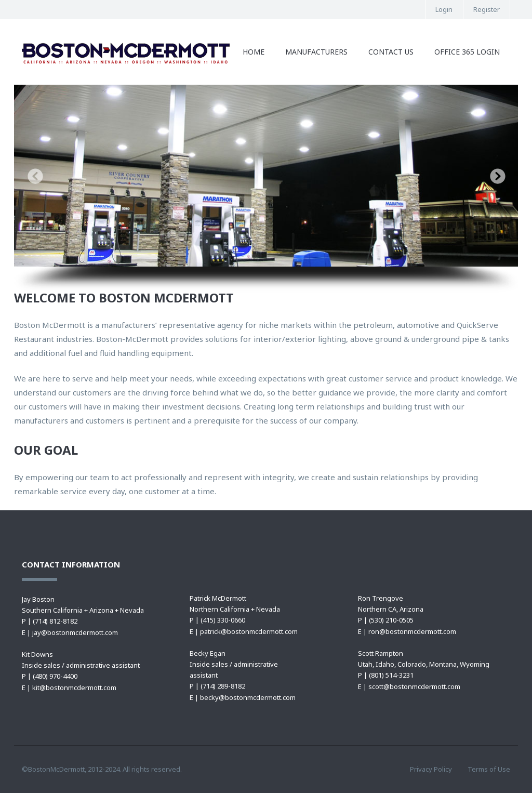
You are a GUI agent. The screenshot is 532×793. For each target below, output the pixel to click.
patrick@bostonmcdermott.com (249, 631)
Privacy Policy (431, 769)
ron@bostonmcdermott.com (412, 631)
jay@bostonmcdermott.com (75, 632)
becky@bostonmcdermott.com (248, 697)
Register (487, 10)
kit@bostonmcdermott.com (74, 688)
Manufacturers (316, 52)
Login (444, 10)
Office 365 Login (467, 52)
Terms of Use (489, 769)
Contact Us (391, 52)
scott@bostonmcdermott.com (414, 686)
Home (254, 52)
